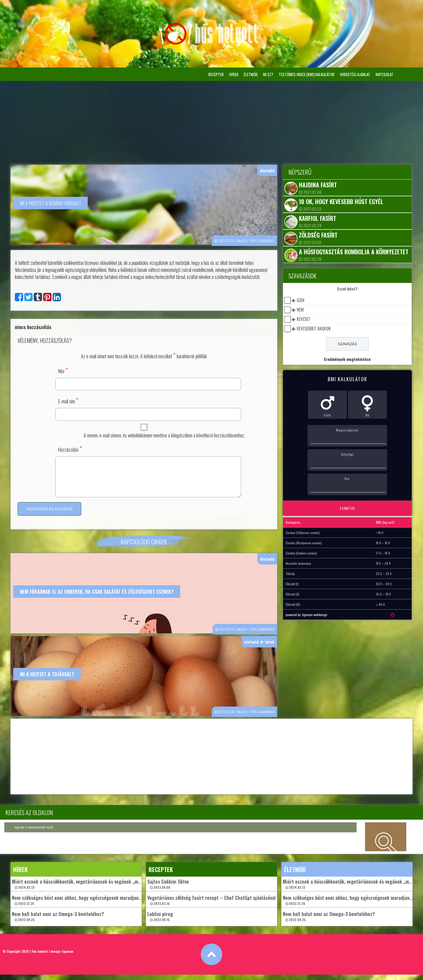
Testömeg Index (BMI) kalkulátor (307, 74)
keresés (386, 842)
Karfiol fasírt (316, 218)
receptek (216, 74)
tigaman (67, 957)
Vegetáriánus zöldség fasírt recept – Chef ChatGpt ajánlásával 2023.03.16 (211, 905)
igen (299, 300)
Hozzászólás (70, 448)
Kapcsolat (384, 74)
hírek (234, 74)
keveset (302, 319)
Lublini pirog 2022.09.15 (160, 922)
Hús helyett (40, 957)
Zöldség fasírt (317, 235)
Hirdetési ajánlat (355, 74)
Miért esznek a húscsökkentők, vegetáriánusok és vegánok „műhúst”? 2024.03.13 (83, 889)
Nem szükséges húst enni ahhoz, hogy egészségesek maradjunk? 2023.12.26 (78, 905)
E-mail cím (68, 400)
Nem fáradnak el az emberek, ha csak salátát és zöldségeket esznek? (97, 597)
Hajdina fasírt (317, 185)
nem (299, 310)
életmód (251, 74)
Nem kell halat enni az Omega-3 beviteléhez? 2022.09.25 (58, 922)
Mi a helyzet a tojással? (47, 680)
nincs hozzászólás (33, 326)
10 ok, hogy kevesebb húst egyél (340, 201)
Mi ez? (268, 74)
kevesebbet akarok (313, 329)
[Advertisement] (211, 121)
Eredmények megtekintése (345, 359)
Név (63, 369)
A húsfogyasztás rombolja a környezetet (353, 252)
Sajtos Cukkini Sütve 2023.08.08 (168, 889)
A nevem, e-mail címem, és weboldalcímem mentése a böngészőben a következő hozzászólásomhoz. (164, 435)
